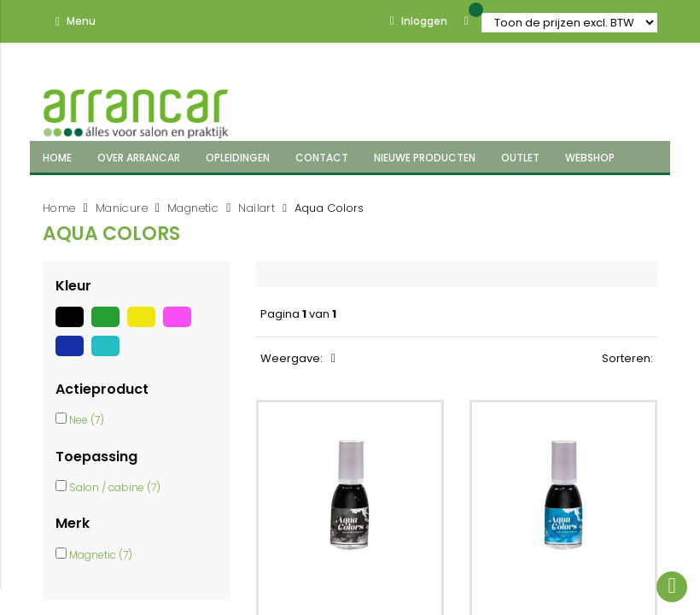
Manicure (122, 208)
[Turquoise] (108, 356)
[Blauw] (73, 356)
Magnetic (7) (101, 555)
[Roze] (179, 327)
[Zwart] (73, 327)
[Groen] (109, 327)
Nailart (257, 208)
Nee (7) (87, 420)
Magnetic (193, 208)
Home (59, 208)
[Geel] (145, 327)
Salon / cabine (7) (115, 487)
